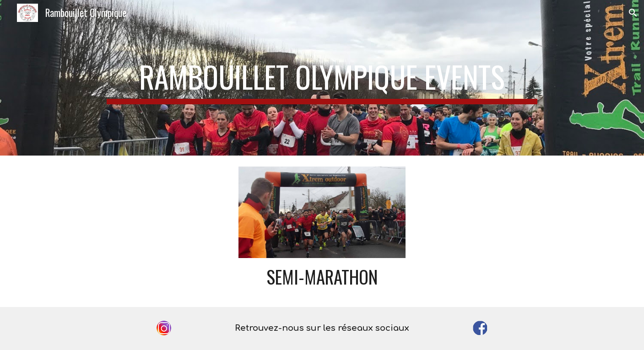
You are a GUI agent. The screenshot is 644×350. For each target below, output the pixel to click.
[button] (633, 13)
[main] (322, 78)
